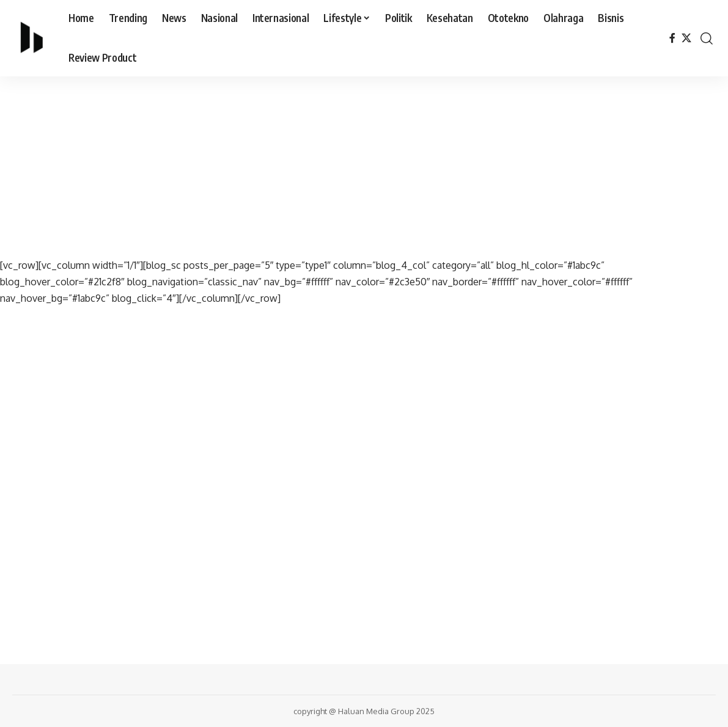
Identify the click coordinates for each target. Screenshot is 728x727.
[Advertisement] (364, 167)
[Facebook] (672, 38)
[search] (707, 38)
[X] (686, 38)
